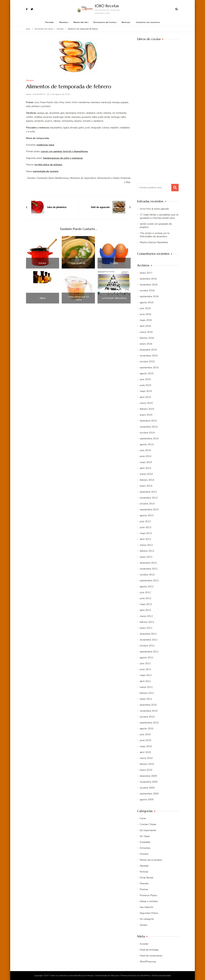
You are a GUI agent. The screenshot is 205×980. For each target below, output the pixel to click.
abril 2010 (145, 752)
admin (29, 94)
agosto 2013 (147, 515)
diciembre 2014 (148, 421)
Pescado (144, 883)
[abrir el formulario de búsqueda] (176, 9)
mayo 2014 (146, 462)
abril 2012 (145, 610)
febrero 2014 (147, 480)
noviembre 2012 (149, 569)
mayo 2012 (146, 604)
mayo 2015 (146, 391)
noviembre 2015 (149, 356)
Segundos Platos (149, 913)
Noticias (126, 22)
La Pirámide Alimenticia (114, 298)
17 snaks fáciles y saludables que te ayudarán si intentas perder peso (159, 216)
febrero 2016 (147, 338)
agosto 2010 (147, 729)
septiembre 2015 (149, 368)
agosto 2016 (147, 302)
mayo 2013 (146, 533)
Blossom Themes (119, 976)
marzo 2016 (146, 332)
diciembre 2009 (148, 776)
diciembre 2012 (148, 563)
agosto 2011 (147, 658)
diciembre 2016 (148, 279)
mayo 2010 (146, 746)
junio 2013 (146, 527)
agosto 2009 (147, 800)
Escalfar (114, 263)
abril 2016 (145, 326)
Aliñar (43, 298)
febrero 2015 (147, 409)
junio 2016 (146, 314)
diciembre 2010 (148, 705)
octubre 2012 (147, 575)
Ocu (128, 182)
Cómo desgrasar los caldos (78, 298)
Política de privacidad (161, 976)
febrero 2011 (147, 693)
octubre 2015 (147, 362)
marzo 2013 (146, 545)
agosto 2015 (147, 373)
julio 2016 (145, 308)
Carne (143, 818)
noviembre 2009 (149, 782)
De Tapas (145, 836)
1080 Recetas (107, 6)
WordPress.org (148, 962)
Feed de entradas (149, 950)
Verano (143, 925)
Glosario (30, 80)
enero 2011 (146, 699)
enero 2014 (146, 486)
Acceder (144, 944)
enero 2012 (146, 628)
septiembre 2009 (149, 794)
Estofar (43, 263)
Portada (49, 22)
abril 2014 (145, 468)
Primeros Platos (148, 895)
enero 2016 (146, 344)
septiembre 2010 (149, 723)
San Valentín (146, 907)
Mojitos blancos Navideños (154, 242)
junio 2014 (146, 456)
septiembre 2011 (149, 652)
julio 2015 (145, 379)
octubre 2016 (147, 291)
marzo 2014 (146, 474)
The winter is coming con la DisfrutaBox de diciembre (155, 235)
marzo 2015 (146, 403)
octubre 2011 (147, 646)
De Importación (148, 830)
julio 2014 (145, 450)
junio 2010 (146, 740)
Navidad (144, 866)
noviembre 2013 (149, 498)
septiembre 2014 (149, 439)
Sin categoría (147, 919)
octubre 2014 (147, 433)
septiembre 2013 (149, 510)
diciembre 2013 (148, 492)
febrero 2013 (147, 551)
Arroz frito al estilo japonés (154, 209)
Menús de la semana (151, 860)
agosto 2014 (147, 444)
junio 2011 (146, 669)
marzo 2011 (146, 687)
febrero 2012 (147, 622)
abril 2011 (145, 681)
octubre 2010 (147, 717)
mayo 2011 (146, 675)
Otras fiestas (146, 878)
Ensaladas (145, 842)
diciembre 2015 (148, 350)
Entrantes (145, 848)
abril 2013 (145, 539)
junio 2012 (146, 598)
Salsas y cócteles (149, 901)
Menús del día (81, 22)
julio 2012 (145, 592)
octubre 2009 (147, 788)
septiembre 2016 (149, 296)
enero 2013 (146, 557)
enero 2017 (146, 273)
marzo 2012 (146, 616)
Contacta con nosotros (148, 22)
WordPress (145, 976)
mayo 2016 (146, 320)
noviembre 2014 (149, 427)
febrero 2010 (147, 764)
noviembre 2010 (149, 711)
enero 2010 (146, 770)
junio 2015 (146, 385)
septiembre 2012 (149, 581)
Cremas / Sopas (148, 824)
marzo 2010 (146, 758)
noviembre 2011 (149, 640)
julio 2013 (145, 521)
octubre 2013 (147, 504)
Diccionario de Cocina (105, 22)
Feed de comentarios (151, 956)
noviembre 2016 (149, 285)
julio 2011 (145, 663)
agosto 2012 (147, 587)
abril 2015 (145, 397)
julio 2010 (145, 734)
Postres (144, 889)
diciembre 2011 (148, 634)
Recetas (64, 22)
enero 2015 (146, 415)
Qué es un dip (78, 263)
